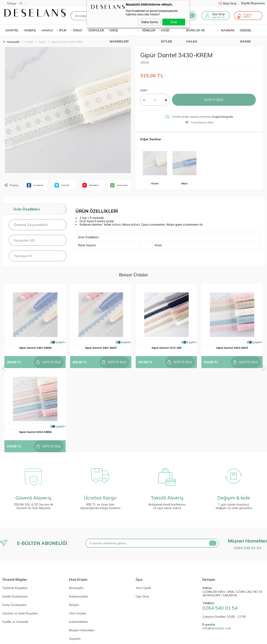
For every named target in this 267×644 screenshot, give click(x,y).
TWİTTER (62, 185)
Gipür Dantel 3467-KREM (35, 348)
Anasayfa (76, 504)
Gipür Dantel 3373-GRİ (166, 348)
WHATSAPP (119, 185)
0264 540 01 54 (247, 464)
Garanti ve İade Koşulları (20, 529)
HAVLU (47, 30)
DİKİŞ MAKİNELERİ (119, 32)
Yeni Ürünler (78, 529)
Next (263, 326)
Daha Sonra (150, 22)
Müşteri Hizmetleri (82, 546)
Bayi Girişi (229, 3)
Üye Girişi (218, 14)
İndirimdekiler (79, 538)
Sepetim (75, 555)
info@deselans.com (217, 544)
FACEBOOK (35, 185)
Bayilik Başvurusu (253, 3)
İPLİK (63, 30)
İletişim (74, 521)
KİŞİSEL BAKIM (246, 32)
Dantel (12, 30)
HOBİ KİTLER (167, 32)
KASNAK (228, 30)
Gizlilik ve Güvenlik (15, 538)
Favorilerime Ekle (199, 122)
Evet (174, 22)
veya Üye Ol (218, 17)
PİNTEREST (91, 185)
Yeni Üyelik (143, 504)
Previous (4, 326)
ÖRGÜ (78, 30)
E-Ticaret (120, 637)
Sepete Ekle (214, 100)
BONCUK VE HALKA (196, 32)
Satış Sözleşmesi (14, 521)
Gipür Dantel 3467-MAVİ (101, 348)
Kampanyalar (79, 512)
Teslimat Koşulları (15, 504)
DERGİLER (96, 30)
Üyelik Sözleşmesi (15, 512)
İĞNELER (149, 30)
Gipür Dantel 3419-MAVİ (232, 348)
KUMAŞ (30, 30)
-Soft (110, 637)
